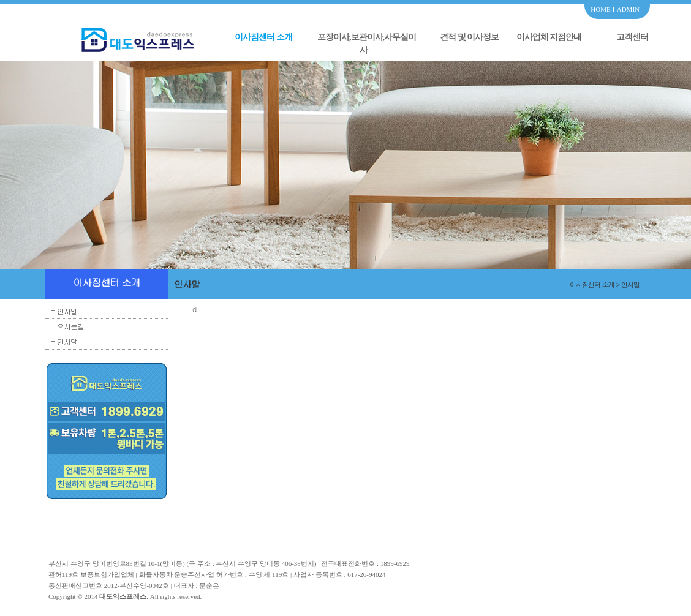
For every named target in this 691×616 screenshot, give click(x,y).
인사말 (67, 311)
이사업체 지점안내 (549, 37)
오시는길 (70, 326)
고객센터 (632, 37)
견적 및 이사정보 (469, 37)
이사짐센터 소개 (263, 37)
